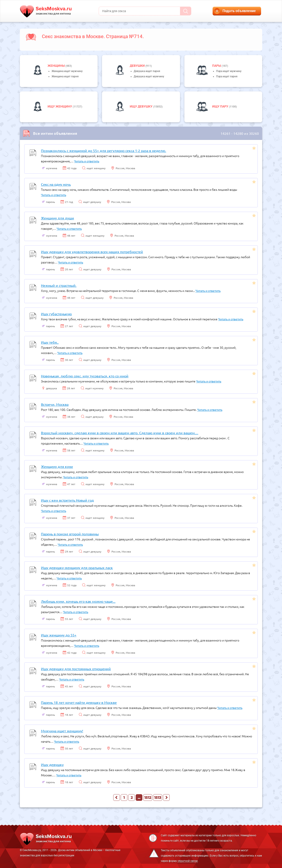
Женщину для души (58, 218)
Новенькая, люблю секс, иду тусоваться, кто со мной (85, 376)
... (139, 798)
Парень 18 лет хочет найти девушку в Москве (79, 702)
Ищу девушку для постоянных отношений (76, 669)
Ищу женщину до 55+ (59, 635)
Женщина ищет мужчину (67, 71)
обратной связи (188, 861)
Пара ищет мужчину (229, 71)
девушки (138, 66)
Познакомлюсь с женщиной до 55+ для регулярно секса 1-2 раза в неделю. (104, 150)
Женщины (57, 66)
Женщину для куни (57, 466)
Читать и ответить (87, 161)
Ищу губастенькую (56, 314)
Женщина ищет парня (65, 76)
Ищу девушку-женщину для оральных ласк (77, 568)
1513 (158, 798)
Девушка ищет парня (147, 71)
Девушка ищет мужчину (149, 76)
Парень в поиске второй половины (70, 534)
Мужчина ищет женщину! (62, 731)
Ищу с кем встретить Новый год (67, 500)
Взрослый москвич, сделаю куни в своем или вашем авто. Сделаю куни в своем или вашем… (120, 433)
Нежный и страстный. (59, 285)
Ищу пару (221, 106)
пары (217, 66)
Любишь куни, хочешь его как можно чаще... (78, 601)
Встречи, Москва (55, 404)
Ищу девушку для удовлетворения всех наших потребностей (92, 252)
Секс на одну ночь (56, 184)
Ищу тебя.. (50, 342)
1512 (148, 798)
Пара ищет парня (227, 76)
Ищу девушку (141, 106)
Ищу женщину (60, 106)
